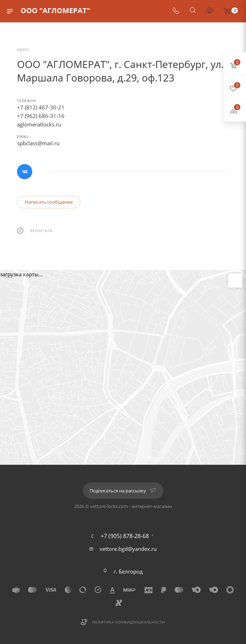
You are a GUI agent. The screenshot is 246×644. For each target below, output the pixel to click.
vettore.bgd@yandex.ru (128, 549)
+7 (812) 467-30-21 (41, 107)
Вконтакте (25, 172)
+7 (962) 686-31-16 (41, 116)
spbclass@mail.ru (38, 143)
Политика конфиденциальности (129, 622)
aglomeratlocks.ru (39, 124)
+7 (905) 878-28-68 (125, 536)
